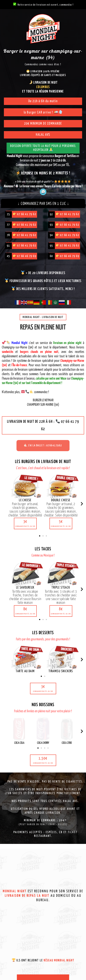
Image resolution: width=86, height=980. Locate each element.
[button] (25, 523)
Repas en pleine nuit (43, 328)
